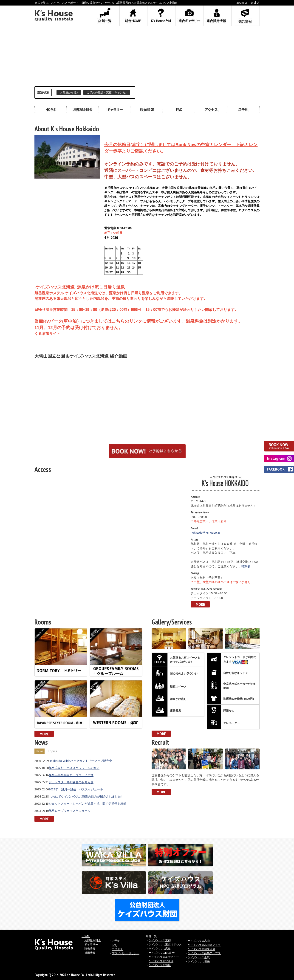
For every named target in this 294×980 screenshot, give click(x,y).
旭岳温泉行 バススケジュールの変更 (74, 768)
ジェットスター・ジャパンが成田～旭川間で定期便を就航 (88, 804)
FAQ (115, 945)
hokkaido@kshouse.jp (205, 533)
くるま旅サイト (47, 334)
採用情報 (90, 953)
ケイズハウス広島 (160, 949)
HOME (86, 936)
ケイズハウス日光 (199, 962)
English (255, 3)
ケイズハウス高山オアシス (204, 945)
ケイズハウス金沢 (199, 957)
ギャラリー (91, 945)
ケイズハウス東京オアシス (165, 945)
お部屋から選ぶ (70, 93)
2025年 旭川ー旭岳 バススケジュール (76, 789)
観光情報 (90, 949)
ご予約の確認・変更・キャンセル (107, 93)
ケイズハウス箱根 (160, 965)
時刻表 (246, 566)
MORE (200, 604)
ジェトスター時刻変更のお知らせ (71, 782)
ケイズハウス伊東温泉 (201, 949)
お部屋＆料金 (93, 940)
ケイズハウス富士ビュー (164, 957)
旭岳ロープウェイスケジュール (70, 811)
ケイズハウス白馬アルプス (204, 953)
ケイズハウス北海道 (161, 961)
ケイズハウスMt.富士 (162, 953)
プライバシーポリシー (126, 953)
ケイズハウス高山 (199, 941)
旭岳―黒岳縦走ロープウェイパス (71, 775)
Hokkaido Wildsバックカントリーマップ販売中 (80, 761)
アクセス (117, 949)
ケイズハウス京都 (160, 940)
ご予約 (116, 941)
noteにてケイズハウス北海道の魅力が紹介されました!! (85, 796)
